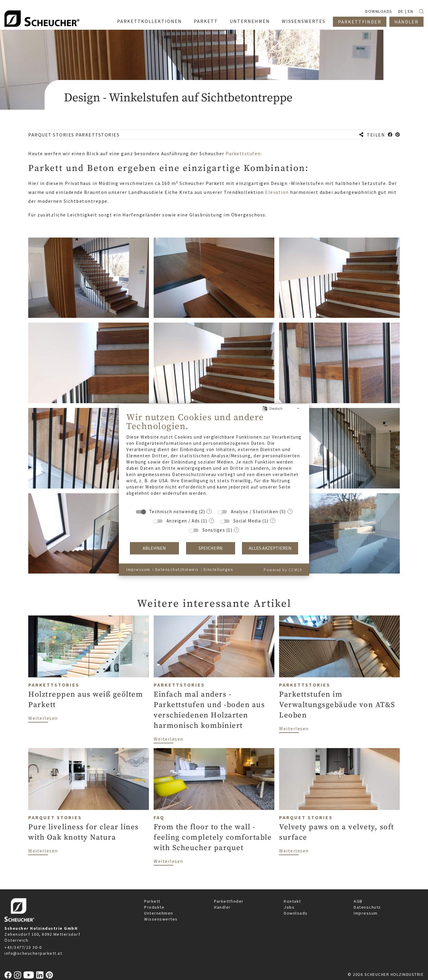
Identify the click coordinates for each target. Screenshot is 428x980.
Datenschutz (367, 907)
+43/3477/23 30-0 (23, 947)
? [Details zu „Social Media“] (273, 520)
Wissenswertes (161, 919)
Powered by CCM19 (283, 570)
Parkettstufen (243, 153)
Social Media (247, 521)
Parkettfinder (229, 901)
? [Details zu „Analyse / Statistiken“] (290, 511)
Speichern (211, 548)
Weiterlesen (43, 718)
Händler (222, 907)
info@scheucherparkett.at (33, 953)
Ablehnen (154, 548)
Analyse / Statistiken (255, 512)
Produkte (154, 907)
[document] (214, 458)
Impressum (366, 913)
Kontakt (292, 901)
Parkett (152, 901)
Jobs (289, 907)
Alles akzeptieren (270, 548)
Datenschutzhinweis (177, 569)
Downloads (296, 913)
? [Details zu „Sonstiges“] (236, 530)
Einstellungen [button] (218, 569)
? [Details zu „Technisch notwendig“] (209, 511)
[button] (390, 135)
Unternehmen (159, 913)
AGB (358, 901)
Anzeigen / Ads (183, 521)
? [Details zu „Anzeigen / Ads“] (211, 520)
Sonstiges (214, 530)
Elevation (278, 192)
